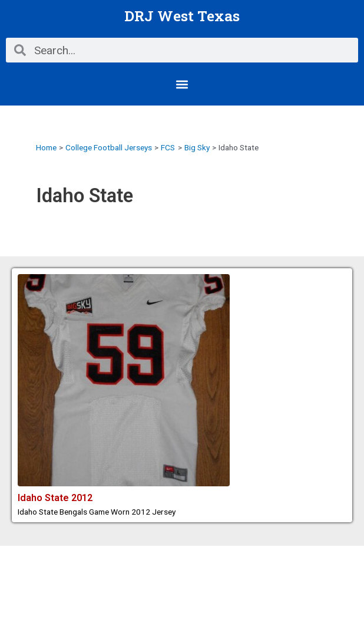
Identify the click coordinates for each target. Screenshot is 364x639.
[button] (182, 84)
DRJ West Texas (182, 16)
